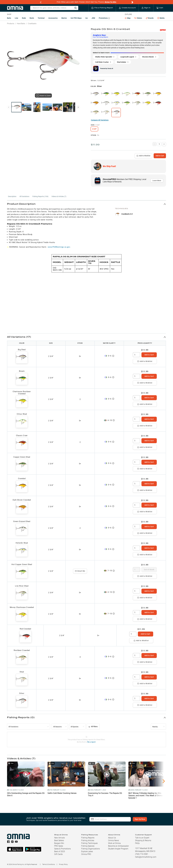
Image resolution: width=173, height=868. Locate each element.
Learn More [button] (157, 181)
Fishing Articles (88, 840)
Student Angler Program (118, 849)
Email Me (80, 571)
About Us (112, 838)
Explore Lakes (87, 851)
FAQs (137, 843)
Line (16, 18)
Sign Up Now (140, 819)
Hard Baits (21, 24)
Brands (150, 18)
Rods (24, 18)
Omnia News (114, 840)
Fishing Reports (88, 838)
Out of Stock (149, 570)
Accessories (53, 18)
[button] (86, 204)
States (138, 18)
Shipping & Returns (143, 840)
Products (11, 24)
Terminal (41, 18)
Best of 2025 (60, 851)
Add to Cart (160, 156)
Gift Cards (58, 854)
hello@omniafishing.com (146, 857)
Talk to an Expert (142, 838)
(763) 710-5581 (142, 854)
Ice (87, 18)
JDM (93, 18)
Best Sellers (59, 840)
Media (161, 18)
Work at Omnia (114, 843)
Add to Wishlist (143, 156)
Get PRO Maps (76, 18)
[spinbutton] (136, 355)
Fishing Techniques (89, 843)
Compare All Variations (100, 120)
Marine (64, 18)
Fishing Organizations (91, 849)
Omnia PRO (86, 854)
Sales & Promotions (62, 849)
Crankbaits (32, 24)
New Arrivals (59, 838)
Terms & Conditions (49, 864)
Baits (9, 18)
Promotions (104, 18)
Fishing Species (88, 846)
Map (128, 18)
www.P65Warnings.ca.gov (59, 247)
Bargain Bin (59, 843)
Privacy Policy (63, 864)
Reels (32, 18)
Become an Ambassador (118, 846)
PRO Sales (59, 846)
